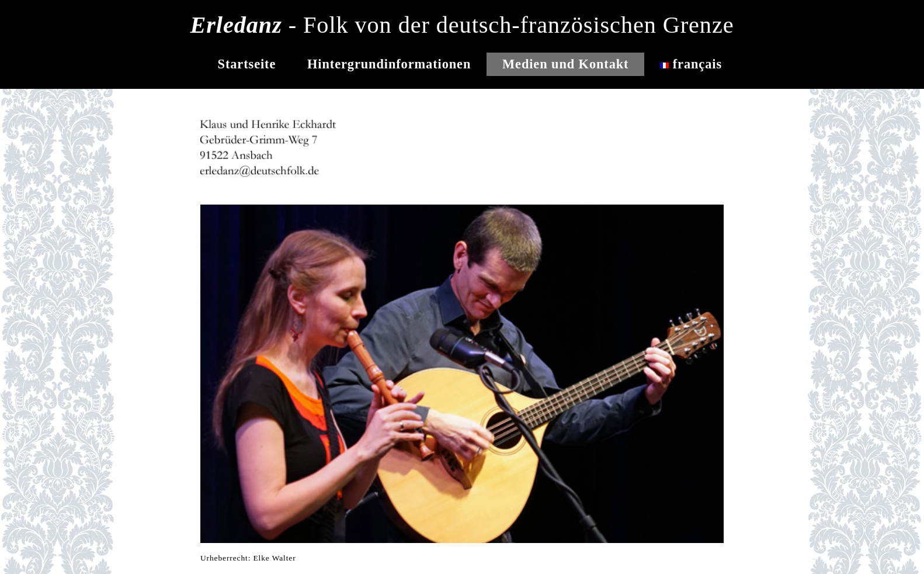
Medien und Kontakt (565, 64)
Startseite (247, 64)
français (691, 64)
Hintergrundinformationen (389, 64)
